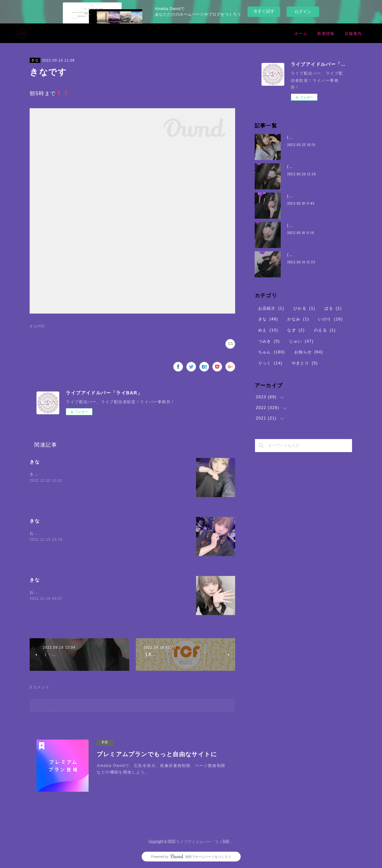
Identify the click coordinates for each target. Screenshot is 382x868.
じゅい (301, 341)
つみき (269, 341)
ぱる (333, 308)
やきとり (305, 363)
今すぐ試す (264, 11)
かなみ (298, 319)
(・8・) (295, 137)
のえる (325, 330)
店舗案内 (353, 33)
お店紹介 (271, 308)
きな (35, 60)
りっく (270, 363)
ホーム (301, 33)
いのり (330, 319)
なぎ (296, 330)
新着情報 (326, 33)
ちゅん (272, 352)
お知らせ (309, 352)
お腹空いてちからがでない (56, 592)
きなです (38, 474)
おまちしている (45, 533)
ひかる (304, 308)
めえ (268, 330)
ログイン (303, 12)
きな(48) (37, 326)
